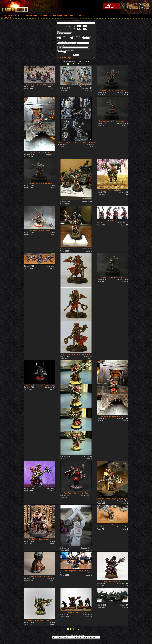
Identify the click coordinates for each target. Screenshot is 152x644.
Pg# (83, 64)
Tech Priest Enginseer (37, 230)
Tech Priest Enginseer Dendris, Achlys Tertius (72, 143)
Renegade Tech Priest (36, 153)
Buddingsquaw (84, 571)
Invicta (121, 190)
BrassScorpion (86, 86)
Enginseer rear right (106, 121)
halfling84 (88, 354)
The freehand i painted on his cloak (40, 577)
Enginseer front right (106, 90)
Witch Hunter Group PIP (34, 84)
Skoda (49, 153)
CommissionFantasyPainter (45, 385)
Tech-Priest (32, 539)
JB (85, 612)
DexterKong (49, 84)
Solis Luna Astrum (45, 539)
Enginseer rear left (34, 183)
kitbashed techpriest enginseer (71, 354)
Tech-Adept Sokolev (71, 493)
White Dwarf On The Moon (70, 86)
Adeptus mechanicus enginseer (108, 499)
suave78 (49, 620)
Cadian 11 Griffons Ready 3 (110, 603)
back (112, 525)
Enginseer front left (106, 277)
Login (93, 58)
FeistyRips (84, 493)
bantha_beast (120, 90)
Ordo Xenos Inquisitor (36, 620)
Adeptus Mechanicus (109, 190)
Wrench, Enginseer (70, 571)
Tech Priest (29, 385)
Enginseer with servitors (74, 612)
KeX (49, 230)
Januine (93, 143)
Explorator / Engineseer (112, 582)
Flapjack (124, 499)
